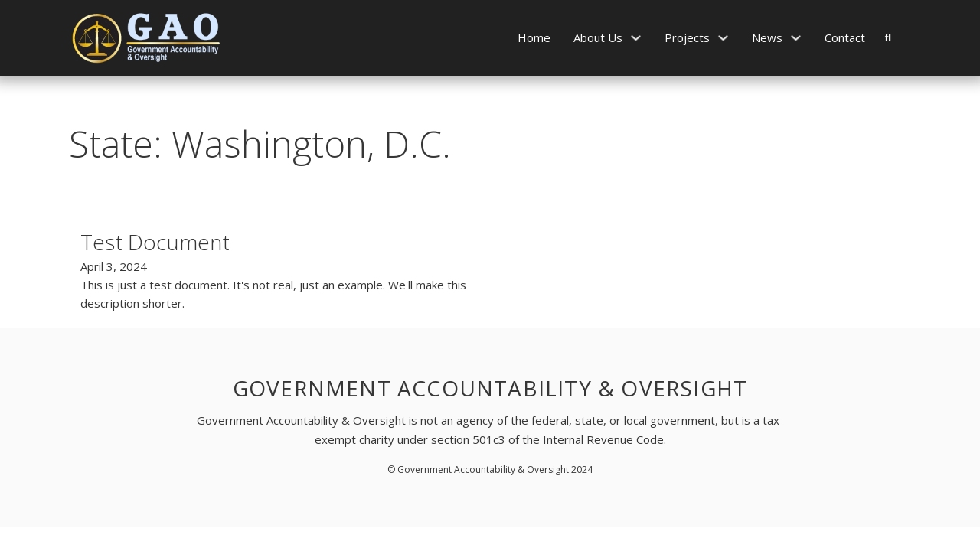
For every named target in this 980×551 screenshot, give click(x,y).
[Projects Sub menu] (723, 38)
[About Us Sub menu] (636, 38)
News (767, 37)
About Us (598, 37)
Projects (687, 37)
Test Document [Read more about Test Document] (155, 242)
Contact (845, 37)
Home (534, 37)
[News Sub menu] (796, 38)
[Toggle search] (888, 37)
